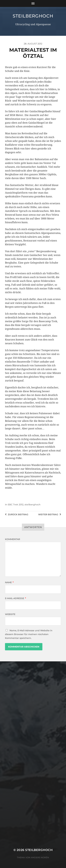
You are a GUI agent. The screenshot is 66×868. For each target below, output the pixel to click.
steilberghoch (33, 16)
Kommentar (13, 539)
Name (9, 582)
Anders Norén (40, 857)
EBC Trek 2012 (16, 505)
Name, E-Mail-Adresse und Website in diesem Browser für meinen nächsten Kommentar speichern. (29, 634)
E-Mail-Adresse (15, 598)
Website (10, 614)
